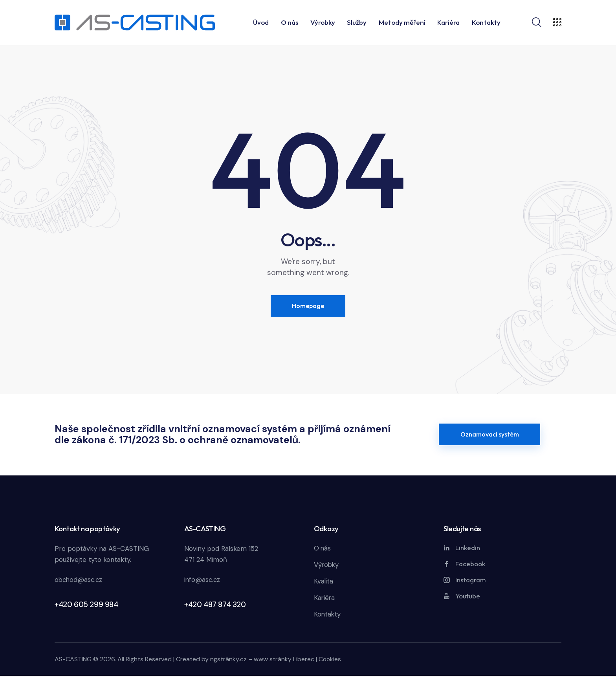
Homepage (308, 306)
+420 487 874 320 (215, 605)
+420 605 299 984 (86, 605)
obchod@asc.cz (79, 580)
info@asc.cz (203, 580)
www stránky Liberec (284, 660)
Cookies (330, 660)
